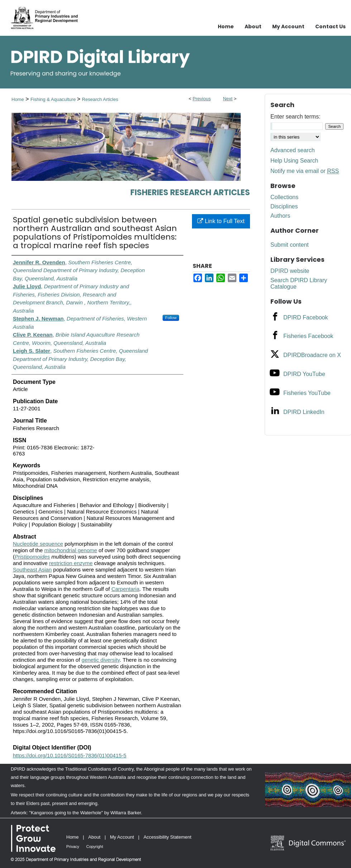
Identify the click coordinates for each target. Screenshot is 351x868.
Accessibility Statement (168, 837)
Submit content (290, 245)
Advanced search (293, 150)
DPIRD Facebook (306, 317)
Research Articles (100, 99)
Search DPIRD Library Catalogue (299, 283)
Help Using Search (294, 161)
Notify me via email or (305, 171)
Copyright (95, 847)
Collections (284, 197)
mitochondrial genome (71, 550)
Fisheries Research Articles (190, 192)
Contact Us (330, 26)
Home (18, 99)
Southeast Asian (32, 570)
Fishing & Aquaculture (54, 99)
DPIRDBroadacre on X (312, 355)
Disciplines (284, 206)
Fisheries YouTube (307, 393)
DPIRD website (290, 271)
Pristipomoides (32, 557)
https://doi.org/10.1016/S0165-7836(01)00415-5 (70, 755)
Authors (280, 216)
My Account (122, 837)
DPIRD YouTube (304, 374)
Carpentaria (125, 589)
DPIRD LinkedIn (304, 412)
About (94, 837)
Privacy (73, 847)
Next (228, 99)
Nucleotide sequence (38, 544)
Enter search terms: (295, 117)
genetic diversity (101, 660)
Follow (171, 318)
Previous (202, 99)
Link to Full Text (221, 221)
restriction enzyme (71, 563)
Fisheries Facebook (308, 336)
